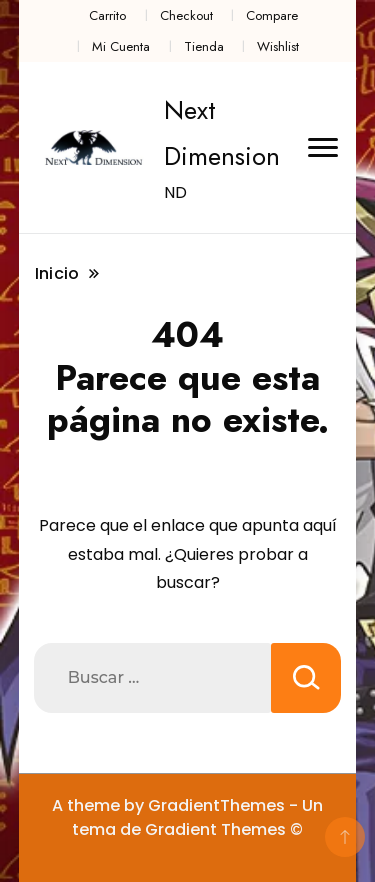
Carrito (107, 15)
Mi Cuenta (121, 46)
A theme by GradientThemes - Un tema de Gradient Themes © (187, 817)
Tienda (204, 46)
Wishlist (278, 46)
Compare (272, 15)
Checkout (186, 15)
